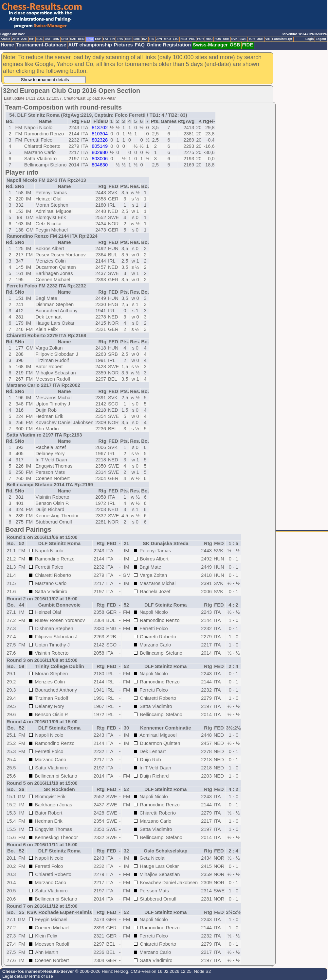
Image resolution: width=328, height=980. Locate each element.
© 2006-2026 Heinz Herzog (101, 971)
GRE (137, 39)
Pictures (123, 45)
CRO (65, 39)
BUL (39, 39)
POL (192, 39)
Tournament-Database (41, 45)
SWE (243, 39)
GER (128, 39)
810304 (100, 134)
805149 (100, 146)
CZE (73, 39)
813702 (100, 128)
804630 (100, 165)
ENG (90, 39)
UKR (260, 39)
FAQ (140, 45)
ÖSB (235, 45)
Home (7, 45)
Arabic (5, 39)
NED (184, 39)
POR (200, 39)
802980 (100, 152)
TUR (252, 39)
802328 (100, 140)
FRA (120, 39)
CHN (56, 39)
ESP (98, 39)
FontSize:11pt (282, 39)
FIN (112, 39)
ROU (209, 39)
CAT (47, 39)
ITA (152, 39)
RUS (218, 39)
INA (145, 39)
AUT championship (90, 45)
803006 (100, 159)
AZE (24, 39)
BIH (32, 39)
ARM (16, 39)
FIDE (248, 45)
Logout (321, 39)
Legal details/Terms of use (28, 976)
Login (310, 39)
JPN (159, 39)
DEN (81, 39)
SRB (226, 39)
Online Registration (169, 45)
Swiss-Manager (210, 45)
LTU (176, 39)
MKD (167, 39)
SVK (235, 39)
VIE (268, 39)
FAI (106, 39)
